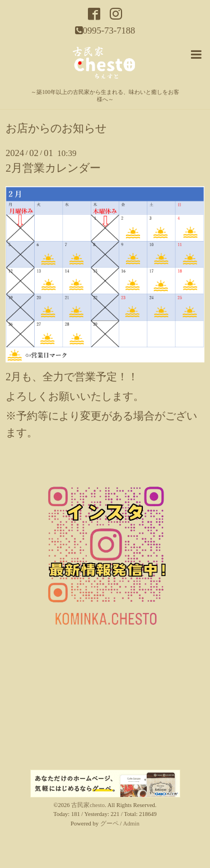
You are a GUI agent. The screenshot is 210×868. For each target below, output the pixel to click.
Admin (131, 824)
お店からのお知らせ (56, 129)
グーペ (109, 824)
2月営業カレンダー (53, 168)
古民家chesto (88, 805)
